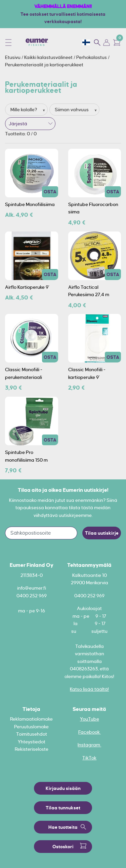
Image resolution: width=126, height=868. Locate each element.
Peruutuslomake (31, 727)
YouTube (90, 719)
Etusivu (13, 57)
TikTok (89, 758)
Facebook (90, 732)
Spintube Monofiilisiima (30, 204)
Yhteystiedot (32, 742)
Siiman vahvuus (72, 110)
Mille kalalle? (24, 110)
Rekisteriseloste (32, 749)
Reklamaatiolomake (31, 719)
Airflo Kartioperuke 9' (27, 287)
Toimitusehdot (32, 734)
